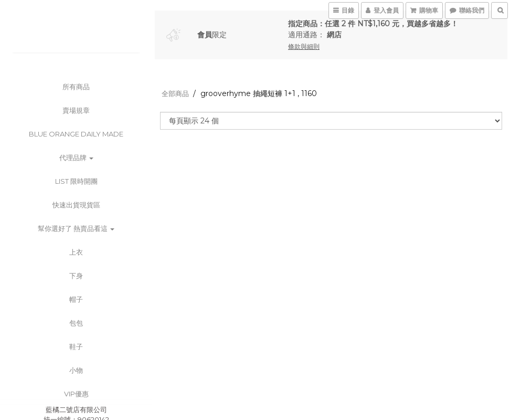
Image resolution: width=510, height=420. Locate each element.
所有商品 (76, 87)
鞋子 (76, 346)
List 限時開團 (76, 181)
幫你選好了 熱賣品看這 (76, 228)
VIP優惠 (76, 394)
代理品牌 (76, 157)
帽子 (76, 299)
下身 (76, 276)
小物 (76, 370)
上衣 (76, 252)
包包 (76, 323)
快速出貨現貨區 (76, 205)
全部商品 (175, 93)
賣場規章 (76, 110)
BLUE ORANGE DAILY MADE (76, 134)
